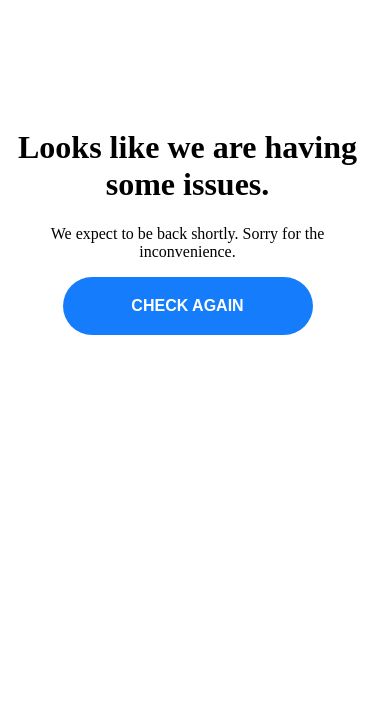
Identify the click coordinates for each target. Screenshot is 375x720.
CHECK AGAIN (187, 305)
